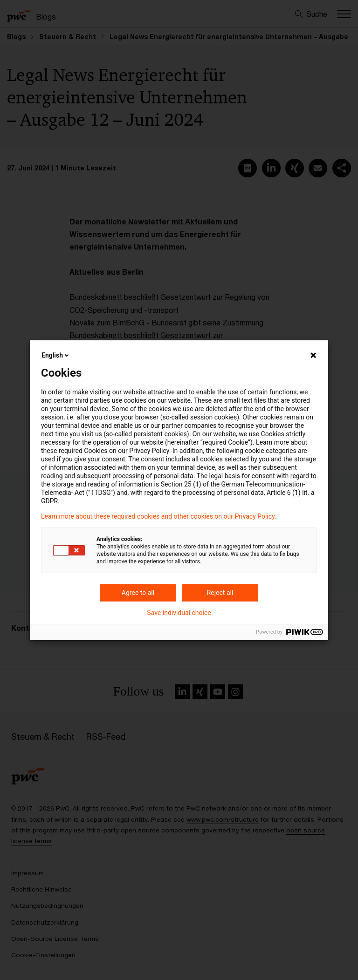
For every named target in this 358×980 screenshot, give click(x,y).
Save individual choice (179, 613)
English (56, 355)
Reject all (220, 593)
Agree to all (138, 593)
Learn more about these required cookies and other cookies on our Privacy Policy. (159, 516)
